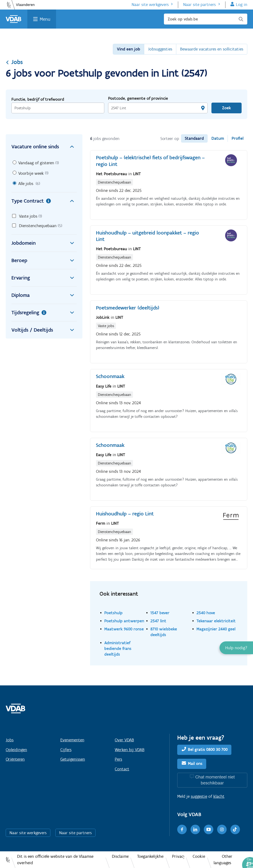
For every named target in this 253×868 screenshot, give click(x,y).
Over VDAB (124, 740)
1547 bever (160, 613)
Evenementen (72, 740)
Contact (122, 769)
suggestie (199, 796)
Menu (45, 19)
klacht (219, 796)
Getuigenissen (73, 759)
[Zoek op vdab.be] (206, 19)
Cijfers (66, 750)
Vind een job (129, 49)
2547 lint (158, 621)
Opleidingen (16, 750)
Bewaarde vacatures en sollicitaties (212, 49)
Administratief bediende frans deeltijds (118, 648)
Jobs (14, 62)
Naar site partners (199, 5)
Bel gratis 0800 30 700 (208, 749)
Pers (118, 759)
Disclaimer (120, 856)
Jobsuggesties (160, 49)
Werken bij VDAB (130, 750)
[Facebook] (182, 829)
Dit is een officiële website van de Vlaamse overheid (55, 860)
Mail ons (195, 763)
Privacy (178, 856)
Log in (242, 5)
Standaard (194, 138)
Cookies (199, 856)
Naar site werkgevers (150, 5)
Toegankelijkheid (150, 856)
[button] (236, 648)
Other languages (223, 860)
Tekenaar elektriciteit (216, 621)
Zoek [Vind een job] (227, 108)
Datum (218, 138)
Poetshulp (113, 613)
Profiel (238, 138)
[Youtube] (209, 829)
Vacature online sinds (44, 147)
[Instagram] (222, 829)
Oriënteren (15, 759)
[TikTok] (235, 829)
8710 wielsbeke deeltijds (164, 632)
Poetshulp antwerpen (124, 621)
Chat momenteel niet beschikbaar (215, 780)
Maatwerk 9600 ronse (124, 629)
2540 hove (206, 613)
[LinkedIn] (195, 829)
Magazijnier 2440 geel (216, 629)
